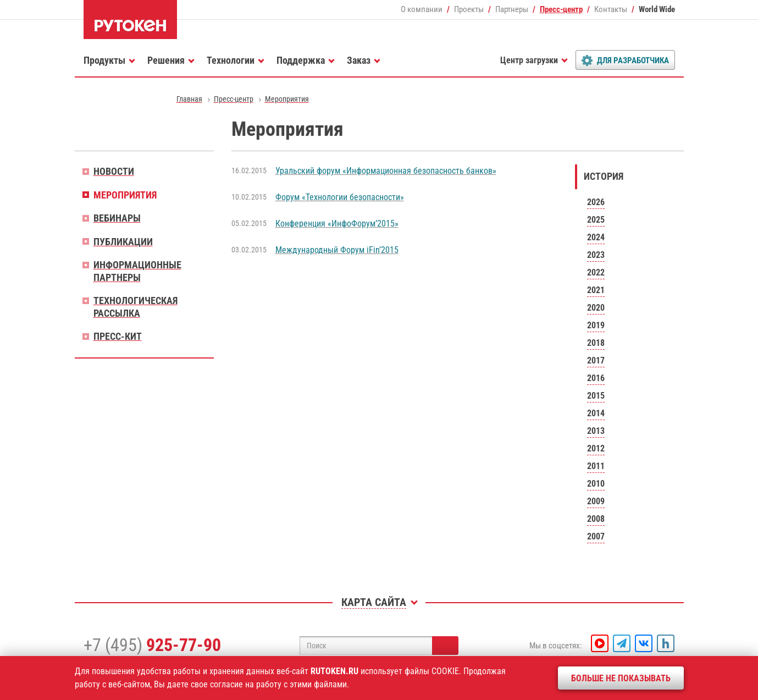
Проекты (469, 9)
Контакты (611, 9)
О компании (422, 9)
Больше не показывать (621, 678)
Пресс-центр (561, 9)
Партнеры (512, 9)
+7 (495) (152, 645)
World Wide (657, 9)
